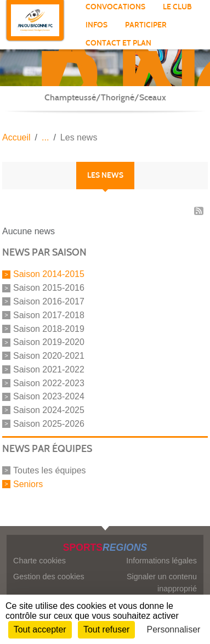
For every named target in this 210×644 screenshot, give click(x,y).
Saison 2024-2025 (49, 410)
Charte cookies (39, 561)
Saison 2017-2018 (49, 315)
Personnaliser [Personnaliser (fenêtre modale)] (174, 629)
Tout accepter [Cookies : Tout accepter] (40, 629)
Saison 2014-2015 (49, 274)
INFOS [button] (97, 25)
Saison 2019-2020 (49, 342)
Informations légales (161, 561)
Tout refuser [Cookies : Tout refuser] (106, 629)
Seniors (28, 484)
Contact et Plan (118, 43)
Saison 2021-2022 (49, 369)
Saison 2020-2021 (49, 356)
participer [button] (146, 25)
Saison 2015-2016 (49, 288)
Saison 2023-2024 (49, 396)
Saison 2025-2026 (49, 424)
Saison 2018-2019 (49, 328)
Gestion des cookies (49, 577)
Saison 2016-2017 (49, 301)
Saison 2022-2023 (49, 383)
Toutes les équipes (50, 470)
